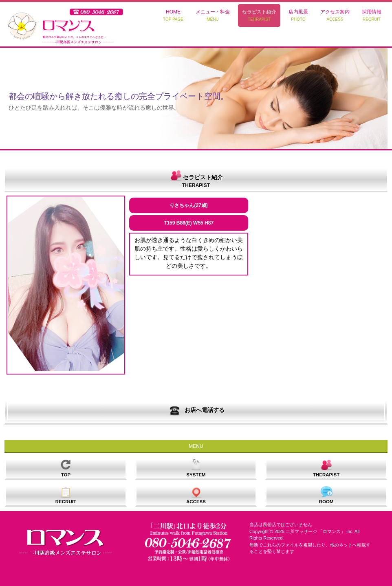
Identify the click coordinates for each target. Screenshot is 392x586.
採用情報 (372, 15)
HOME (173, 15)
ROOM (326, 495)
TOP (66, 468)
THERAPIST (326, 468)
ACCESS (196, 495)
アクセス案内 (335, 15)
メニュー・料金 (213, 15)
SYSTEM (196, 468)
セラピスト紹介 (259, 15)
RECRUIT (66, 495)
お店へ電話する (196, 411)
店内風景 (298, 15)
